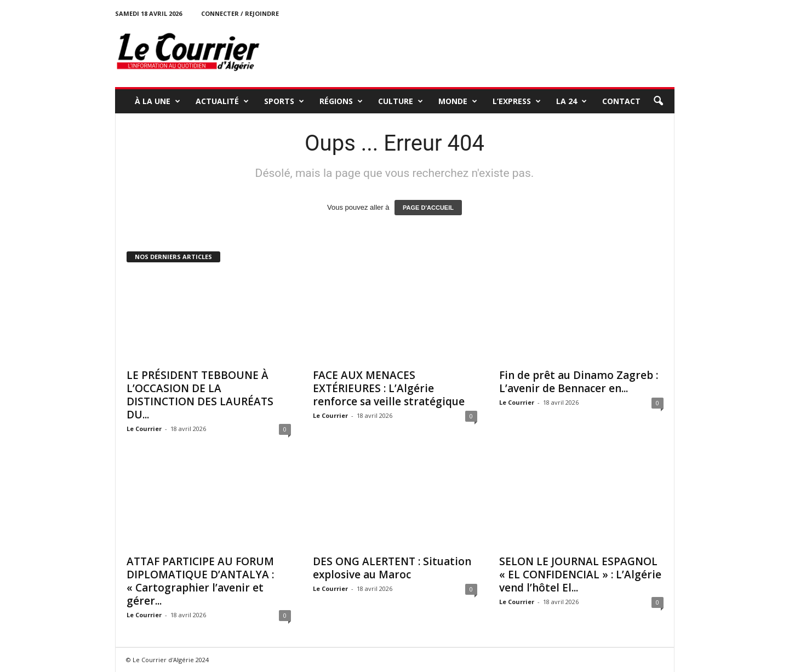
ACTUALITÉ (222, 101)
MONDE (458, 101)
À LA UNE (158, 101)
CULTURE (401, 101)
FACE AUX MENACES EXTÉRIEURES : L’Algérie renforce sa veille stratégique (389, 388)
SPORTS (284, 101)
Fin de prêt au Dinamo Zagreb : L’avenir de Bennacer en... (579, 382)
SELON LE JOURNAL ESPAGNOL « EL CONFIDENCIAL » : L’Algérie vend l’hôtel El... (580, 575)
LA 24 (571, 101)
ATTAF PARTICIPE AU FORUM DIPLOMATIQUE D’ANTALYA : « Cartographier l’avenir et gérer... (200, 581)
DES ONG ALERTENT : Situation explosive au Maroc (392, 568)
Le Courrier (144, 429)
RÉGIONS (341, 101)
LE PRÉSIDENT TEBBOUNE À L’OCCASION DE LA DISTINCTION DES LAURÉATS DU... (200, 395)
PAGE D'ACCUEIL (428, 208)
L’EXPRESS (517, 101)
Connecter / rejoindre (240, 13)
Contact (621, 101)
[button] (658, 101)
